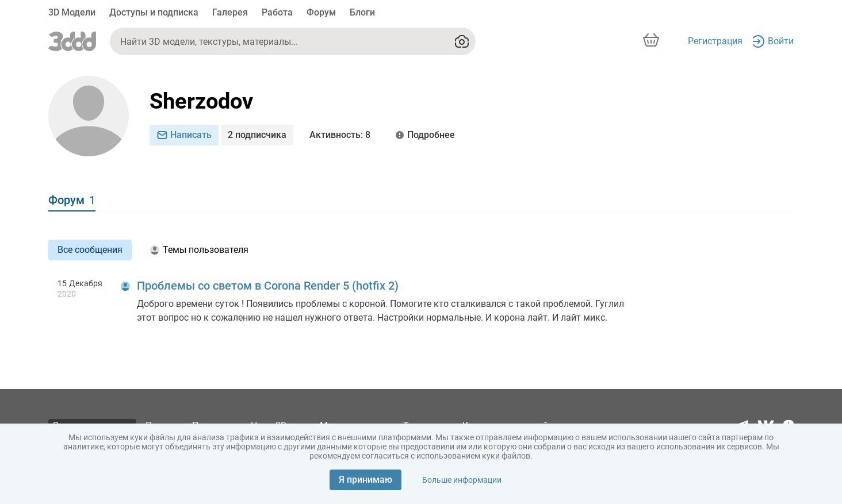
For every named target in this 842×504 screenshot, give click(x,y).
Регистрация (715, 41)
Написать (184, 135)
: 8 (340, 135)
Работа (277, 12)
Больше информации (462, 480)
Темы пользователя (199, 250)
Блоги (362, 12)
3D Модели (72, 12)
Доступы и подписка (154, 12)
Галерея (230, 12)
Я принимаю (365, 480)
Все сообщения (90, 250)
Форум (321, 12)
